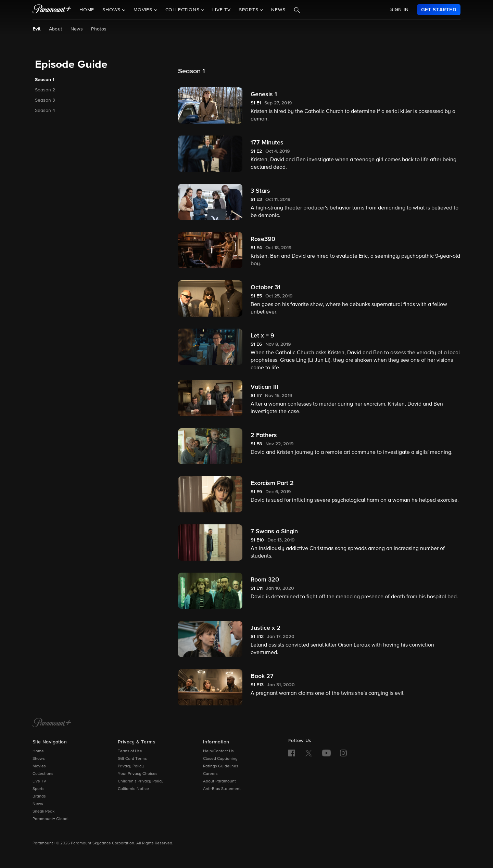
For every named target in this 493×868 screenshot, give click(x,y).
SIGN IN (400, 10)
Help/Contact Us (218, 751)
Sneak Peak (43, 812)
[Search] (297, 10)
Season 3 (45, 100)
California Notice (133, 789)
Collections (43, 774)
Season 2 (45, 90)
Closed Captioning (220, 759)
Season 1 (45, 80)
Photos (99, 29)
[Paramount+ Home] (52, 723)
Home (87, 10)
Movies (39, 766)
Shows (39, 759)
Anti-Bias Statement (222, 789)
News (278, 10)
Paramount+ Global (50, 819)
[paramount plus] (52, 10)
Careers (210, 774)
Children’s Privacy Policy (141, 781)
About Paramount (219, 781)
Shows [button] (112, 10)
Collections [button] (183, 10)
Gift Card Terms (132, 759)
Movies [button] (144, 10)
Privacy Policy (131, 766)
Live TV (222, 10)
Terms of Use (130, 751)
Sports (39, 789)
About (56, 29)
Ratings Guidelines (221, 766)
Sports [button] (250, 10)
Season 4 (45, 111)
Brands (39, 796)
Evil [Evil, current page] (37, 29)
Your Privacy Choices (138, 774)
